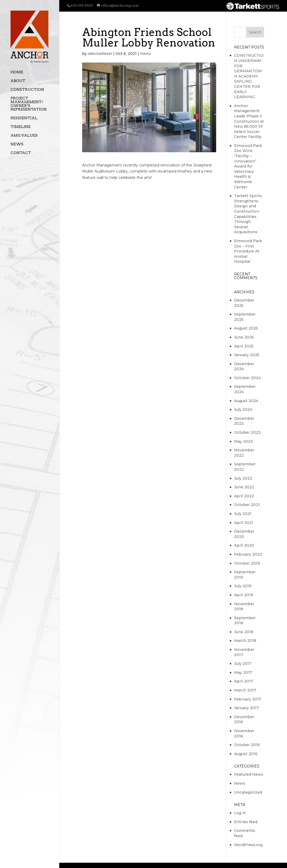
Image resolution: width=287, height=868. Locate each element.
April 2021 (244, 523)
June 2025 (244, 337)
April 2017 (244, 681)
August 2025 (246, 328)
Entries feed (246, 822)
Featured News (249, 774)
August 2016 (246, 754)
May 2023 (243, 441)
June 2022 (244, 487)
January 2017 (246, 708)
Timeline (21, 127)
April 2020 (244, 545)
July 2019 (243, 586)
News (17, 144)
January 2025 (247, 355)
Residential (24, 118)
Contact (21, 153)
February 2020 (248, 554)
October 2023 (247, 432)
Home (17, 72)
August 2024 (246, 401)
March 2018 (245, 641)
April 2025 (244, 346)
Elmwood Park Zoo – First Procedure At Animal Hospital (248, 251)
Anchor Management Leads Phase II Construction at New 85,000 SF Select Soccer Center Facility (249, 121)
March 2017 (245, 690)
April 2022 (244, 496)
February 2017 (248, 699)
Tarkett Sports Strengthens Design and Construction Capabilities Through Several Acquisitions (248, 214)
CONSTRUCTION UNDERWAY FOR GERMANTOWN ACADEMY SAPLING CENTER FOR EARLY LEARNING (249, 76)
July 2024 (243, 409)
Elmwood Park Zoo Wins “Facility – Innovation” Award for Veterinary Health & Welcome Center (248, 166)
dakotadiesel (100, 54)
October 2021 (247, 505)
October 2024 (247, 378)
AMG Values (24, 135)
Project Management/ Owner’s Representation (29, 104)
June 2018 (244, 632)
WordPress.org (248, 845)
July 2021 (243, 514)
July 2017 (243, 664)
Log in (240, 813)
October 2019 (247, 563)
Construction (27, 90)
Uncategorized (248, 792)
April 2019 (244, 595)
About (18, 81)
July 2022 (243, 478)
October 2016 (247, 745)
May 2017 (243, 673)
